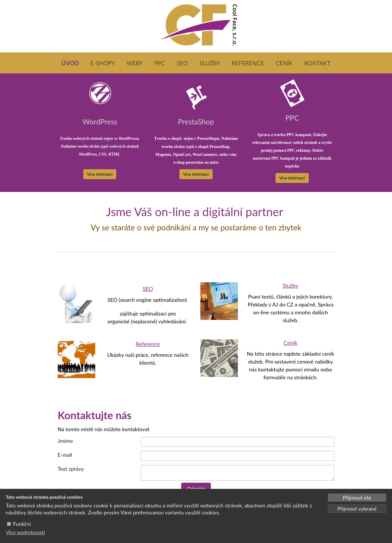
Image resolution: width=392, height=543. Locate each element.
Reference (148, 344)
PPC (160, 63)
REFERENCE (248, 63)
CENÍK (284, 63)
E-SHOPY (103, 63)
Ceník (291, 343)
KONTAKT (317, 63)
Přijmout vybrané (357, 509)
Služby (290, 286)
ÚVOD (70, 63)
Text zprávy (71, 469)
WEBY (135, 63)
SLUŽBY (210, 63)
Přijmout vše (357, 498)
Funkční (22, 524)
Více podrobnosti (25, 532)
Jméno (65, 441)
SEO (182, 63)
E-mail (65, 455)
